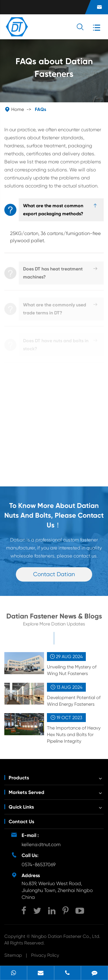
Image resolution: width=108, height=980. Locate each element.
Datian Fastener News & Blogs (54, 618)
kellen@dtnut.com (41, 844)
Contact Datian (54, 574)
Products (19, 778)
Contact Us (21, 821)
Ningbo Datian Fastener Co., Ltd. (66, 936)
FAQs (40, 109)
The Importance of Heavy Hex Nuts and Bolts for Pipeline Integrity (74, 734)
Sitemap (13, 955)
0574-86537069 (39, 864)
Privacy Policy (45, 955)
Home (18, 109)
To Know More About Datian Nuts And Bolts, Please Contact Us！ (54, 515)
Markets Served (26, 792)
